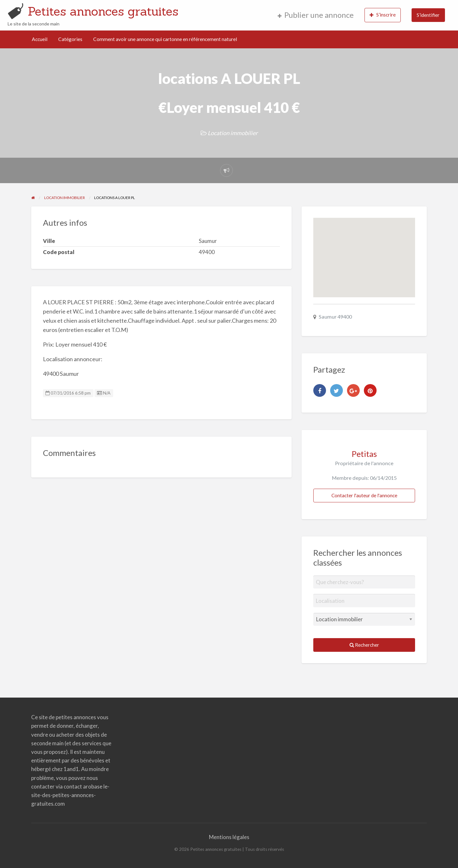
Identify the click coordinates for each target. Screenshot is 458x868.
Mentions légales (229, 837)
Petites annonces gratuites (103, 11)
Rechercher (364, 645)
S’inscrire (383, 15)
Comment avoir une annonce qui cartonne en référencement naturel (165, 39)
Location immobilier (233, 133)
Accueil (40, 39)
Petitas (364, 454)
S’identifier (428, 15)
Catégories (70, 39)
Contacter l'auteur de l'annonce (364, 495)
